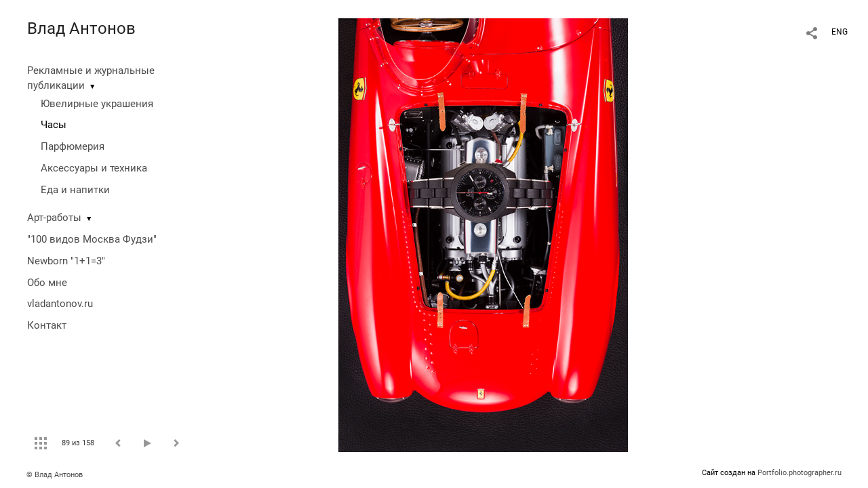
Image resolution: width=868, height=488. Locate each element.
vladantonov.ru (60, 304)
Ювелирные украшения (97, 104)
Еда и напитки (75, 190)
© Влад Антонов (55, 475)
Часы (54, 125)
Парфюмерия (73, 146)
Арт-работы (54, 218)
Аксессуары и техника (94, 168)
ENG (840, 32)
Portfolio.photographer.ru (800, 473)
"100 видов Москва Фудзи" (92, 239)
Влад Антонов (81, 28)
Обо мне (47, 283)
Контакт (47, 325)
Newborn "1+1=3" (66, 261)
